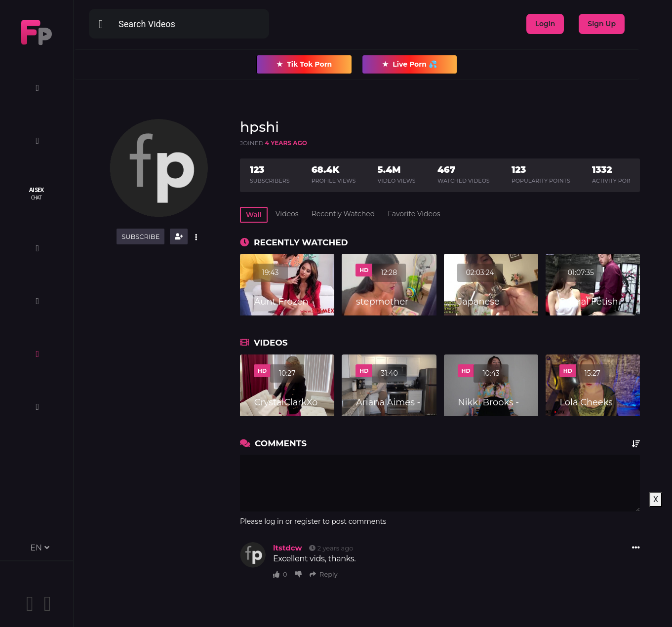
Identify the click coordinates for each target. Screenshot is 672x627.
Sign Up (602, 24)
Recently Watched (343, 214)
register (308, 521)
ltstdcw (287, 548)
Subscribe (140, 236)
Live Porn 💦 (410, 64)
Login (545, 24)
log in (274, 521)
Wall (254, 215)
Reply (324, 574)
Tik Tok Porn (304, 64)
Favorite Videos (414, 214)
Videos (287, 214)
